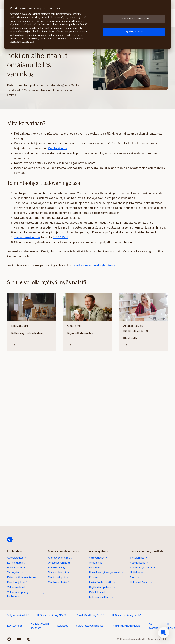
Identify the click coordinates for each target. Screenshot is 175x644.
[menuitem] (164, 633)
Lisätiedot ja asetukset (22, 42)
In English (171, 626)
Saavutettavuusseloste (90, 626)
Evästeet (62, 626)
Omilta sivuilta (58, 148)
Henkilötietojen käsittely (40, 626)
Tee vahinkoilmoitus (27, 237)
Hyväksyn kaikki (134, 31)
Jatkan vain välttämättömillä (134, 18)
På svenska (153, 626)
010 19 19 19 (61, 237)
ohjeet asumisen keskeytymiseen (93, 265)
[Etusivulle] (10, 540)
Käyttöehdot (15, 626)
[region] (87, 25)
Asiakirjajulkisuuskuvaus (126, 626)
